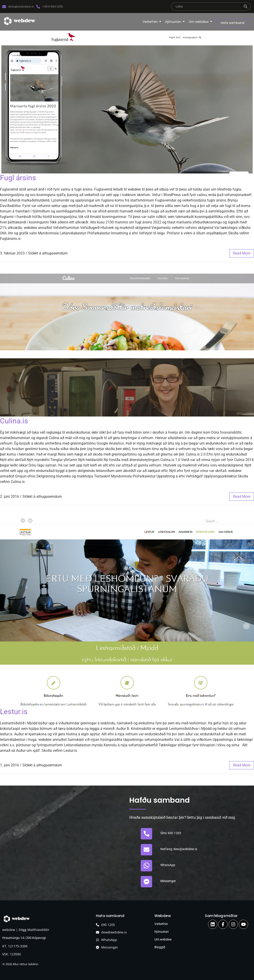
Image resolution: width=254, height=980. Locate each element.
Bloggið (160, 947)
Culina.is (14, 421)
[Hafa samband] (233, 23)
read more (242, 253)
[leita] (206, 7)
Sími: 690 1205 (171, 833)
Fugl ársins (18, 178)
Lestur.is (14, 712)
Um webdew (200, 22)
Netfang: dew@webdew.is (179, 849)
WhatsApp (168, 865)
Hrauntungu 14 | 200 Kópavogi (24, 938)
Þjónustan (174, 22)
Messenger (168, 881)
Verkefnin (151, 22)
